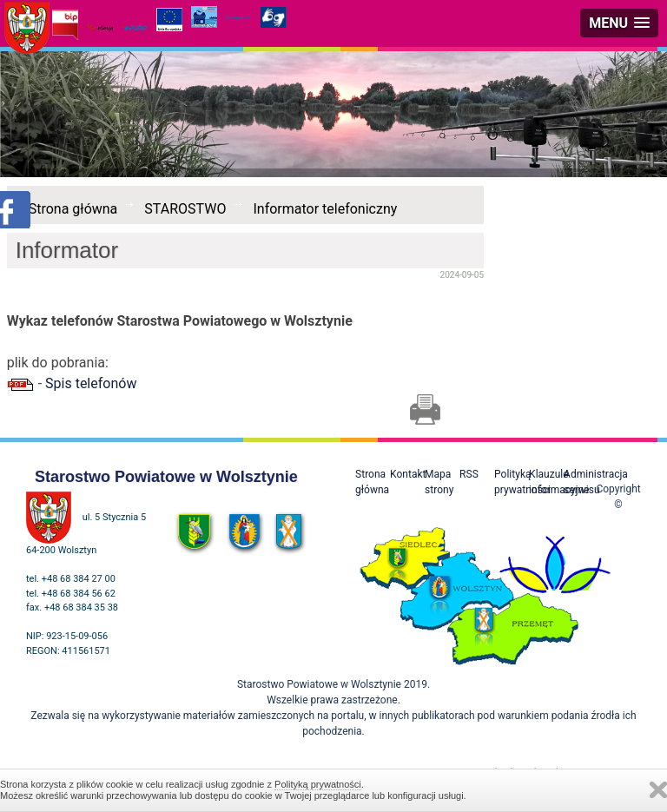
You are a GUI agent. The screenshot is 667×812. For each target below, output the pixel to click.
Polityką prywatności (318, 784)
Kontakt (408, 474)
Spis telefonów (91, 383)
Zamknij (658, 790)
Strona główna (73, 209)
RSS (469, 474)
